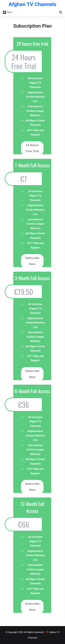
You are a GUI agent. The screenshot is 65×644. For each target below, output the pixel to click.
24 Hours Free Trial (32, 148)
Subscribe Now (32, 261)
